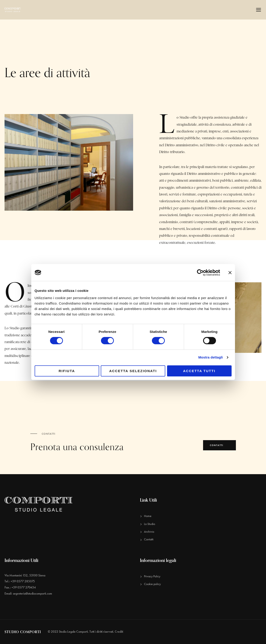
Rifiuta (67, 371)
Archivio (149, 532)
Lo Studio (150, 524)
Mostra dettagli (211, 357)
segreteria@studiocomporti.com (32, 594)
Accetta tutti (199, 371)
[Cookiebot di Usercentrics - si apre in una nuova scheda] (200, 273)
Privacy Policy (152, 576)
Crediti (119, 632)
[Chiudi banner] (230, 272)
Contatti (149, 539)
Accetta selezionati (133, 371)
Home (148, 516)
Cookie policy (152, 584)
